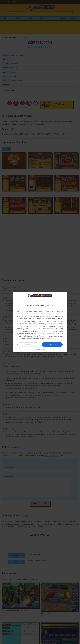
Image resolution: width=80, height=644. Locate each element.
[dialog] (40, 322)
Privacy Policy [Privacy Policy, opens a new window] (45, 338)
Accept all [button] (52, 344)
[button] (40, 350)
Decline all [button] (28, 345)
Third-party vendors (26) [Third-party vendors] (38, 324)
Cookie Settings (33, 338)
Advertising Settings (31, 336)
